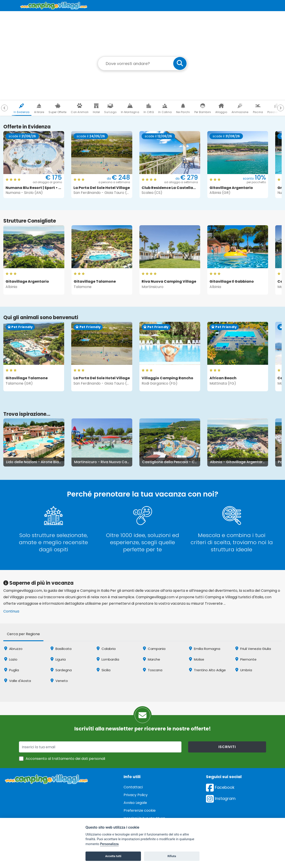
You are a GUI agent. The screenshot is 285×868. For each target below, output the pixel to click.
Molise (197, 659)
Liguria (58, 659)
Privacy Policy (136, 795)
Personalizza (109, 844)
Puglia (12, 670)
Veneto (59, 681)
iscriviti (227, 747)
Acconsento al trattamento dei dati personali (65, 759)
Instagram (221, 798)
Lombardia (108, 659)
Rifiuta (172, 856)
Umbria (244, 670)
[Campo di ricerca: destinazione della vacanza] (142, 63)
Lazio (11, 659)
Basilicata (61, 649)
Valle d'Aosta (18, 681)
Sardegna (61, 670)
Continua (11, 611)
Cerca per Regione (23, 634)
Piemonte (246, 659)
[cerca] (180, 63)
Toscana (153, 670)
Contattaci (133, 787)
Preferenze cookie (140, 810)
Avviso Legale (135, 803)
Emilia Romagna (205, 649)
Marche (152, 659)
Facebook (220, 787)
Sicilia (104, 670)
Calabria (106, 649)
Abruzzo (13, 649)
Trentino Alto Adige (207, 670)
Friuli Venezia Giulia (253, 649)
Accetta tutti (113, 856)
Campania (154, 649)
